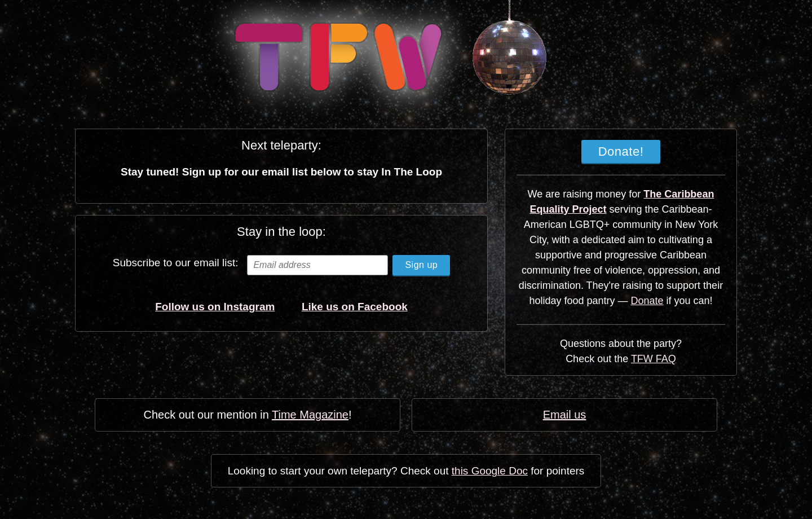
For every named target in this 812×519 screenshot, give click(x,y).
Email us (565, 415)
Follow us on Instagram (215, 307)
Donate (647, 301)
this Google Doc (490, 471)
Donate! (621, 151)
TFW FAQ (654, 359)
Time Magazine (310, 415)
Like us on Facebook (355, 307)
